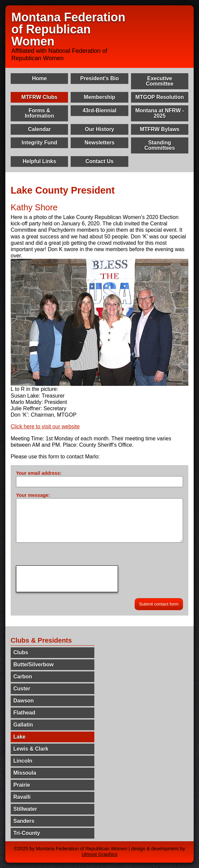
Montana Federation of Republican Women (68, 29)
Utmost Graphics (99, 854)
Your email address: (39, 473)
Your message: (33, 495)
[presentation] (67, 579)
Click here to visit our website (45, 426)
